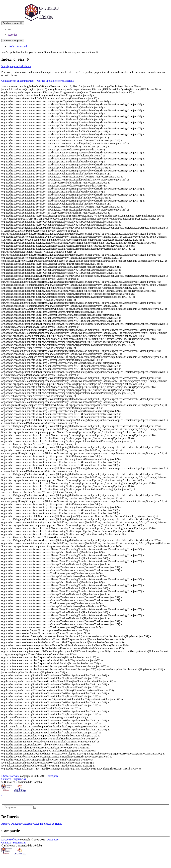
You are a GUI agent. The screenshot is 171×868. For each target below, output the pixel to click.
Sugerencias (19, 779)
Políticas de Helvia (52, 824)
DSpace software (10, 776)
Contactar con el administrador (18, 81)
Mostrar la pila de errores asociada (55, 81)
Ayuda (38, 824)
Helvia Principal (18, 46)
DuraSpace (53, 776)
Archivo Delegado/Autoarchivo (18, 824)
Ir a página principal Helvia (16, 66)
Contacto (6, 779)
